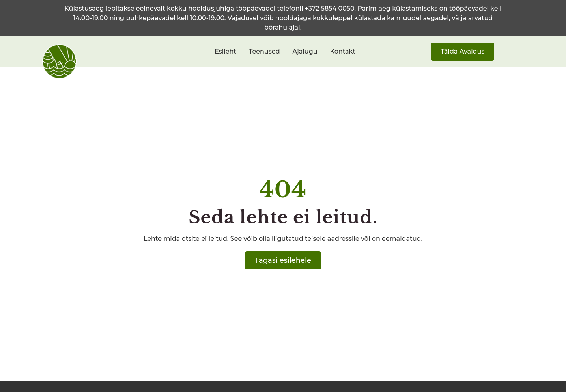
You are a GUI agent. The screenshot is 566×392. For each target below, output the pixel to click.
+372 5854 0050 (330, 8)
